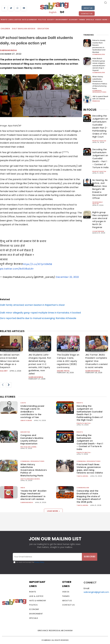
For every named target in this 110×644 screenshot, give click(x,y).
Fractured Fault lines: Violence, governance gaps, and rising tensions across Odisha (90, 469)
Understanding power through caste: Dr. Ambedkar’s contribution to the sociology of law (33, 412)
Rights (87, 120)
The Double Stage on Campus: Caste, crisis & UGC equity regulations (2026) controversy (68, 361)
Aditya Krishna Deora (30, 479)
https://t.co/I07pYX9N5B (37, 264)
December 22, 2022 (67, 277)
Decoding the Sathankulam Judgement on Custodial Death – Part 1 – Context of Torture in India (100, 158)
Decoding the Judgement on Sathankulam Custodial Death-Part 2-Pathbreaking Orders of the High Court (100, 126)
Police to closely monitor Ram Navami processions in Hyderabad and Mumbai (99, 46)
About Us (88, 8)
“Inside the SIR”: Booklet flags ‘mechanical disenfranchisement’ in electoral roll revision (33, 495)
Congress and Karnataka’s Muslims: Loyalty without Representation (32, 439)
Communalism (99, 54)
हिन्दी (62, 12)
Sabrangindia (8, 50)
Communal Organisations (99, 91)
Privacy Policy (39, 562)
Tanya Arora (82, 476)
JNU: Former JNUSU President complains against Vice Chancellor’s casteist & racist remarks (97, 361)
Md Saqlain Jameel (29, 447)
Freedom (96, 101)
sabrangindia (36, 377)
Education (43, 29)
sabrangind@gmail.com (96, 592)
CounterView (98, 231)
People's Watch (99, 141)
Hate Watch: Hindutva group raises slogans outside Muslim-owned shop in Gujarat (99, 64)
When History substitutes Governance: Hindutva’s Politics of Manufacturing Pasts (100, 82)
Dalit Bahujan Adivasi (24, 29)
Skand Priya (63, 371)
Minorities (88, 185)
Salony (4, 371)
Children (5, 29)
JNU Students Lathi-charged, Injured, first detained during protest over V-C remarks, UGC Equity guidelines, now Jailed (40, 364)
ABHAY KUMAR (26, 420)
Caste (23, 403)
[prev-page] (3, 385)
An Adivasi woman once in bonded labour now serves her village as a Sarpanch (10, 361)
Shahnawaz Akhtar (98, 203)
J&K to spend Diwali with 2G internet (100, 98)
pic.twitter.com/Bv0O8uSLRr (17, 269)
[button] (105, 3)
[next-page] (9, 385)
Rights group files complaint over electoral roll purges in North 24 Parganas (100, 220)
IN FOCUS (90, 110)
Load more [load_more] (53, 511)
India (23, 488)
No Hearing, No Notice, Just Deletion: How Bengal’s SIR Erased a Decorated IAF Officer (100, 189)
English (53, 12)
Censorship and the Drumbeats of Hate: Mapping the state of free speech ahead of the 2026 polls (89, 496)
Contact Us (87, 14)
